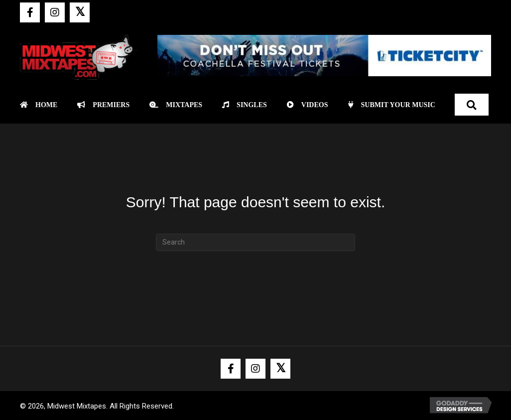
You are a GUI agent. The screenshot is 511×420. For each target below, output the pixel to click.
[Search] (255, 242)
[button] (30, 12)
